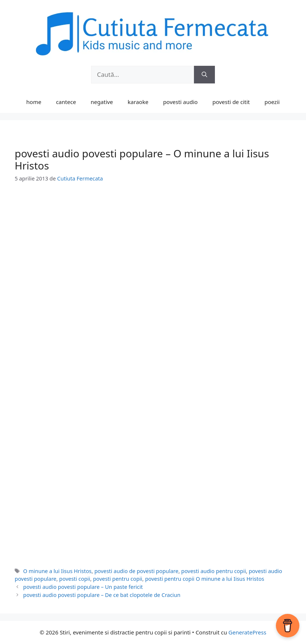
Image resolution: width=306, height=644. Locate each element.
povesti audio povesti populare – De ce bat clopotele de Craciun (102, 595)
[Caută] (204, 75)
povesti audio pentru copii (213, 571)
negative (102, 102)
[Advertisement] (153, 247)
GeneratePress (247, 632)
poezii (272, 102)
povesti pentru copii (118, 579)
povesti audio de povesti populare (136, 571)
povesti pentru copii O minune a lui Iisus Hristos (205, 579)
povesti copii (75, 579)
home (34, 102)
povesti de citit (231, 102)
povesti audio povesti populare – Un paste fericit (83, 587)
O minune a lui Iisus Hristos (57, 571)
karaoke (138, 102)
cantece (66, 102)
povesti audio (180, 102)
